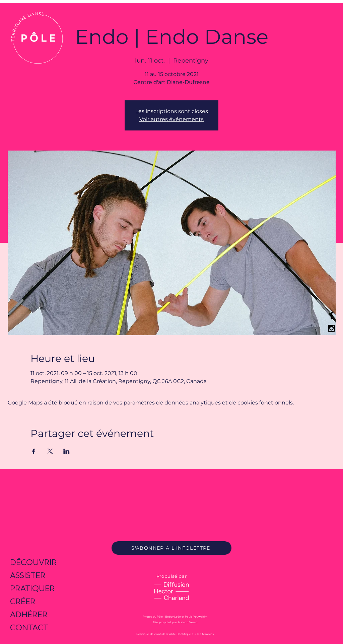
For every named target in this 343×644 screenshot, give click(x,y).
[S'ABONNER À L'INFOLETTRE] (171, 548)
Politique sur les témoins (196, 634)
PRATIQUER (32, 588)
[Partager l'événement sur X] (50, 451)
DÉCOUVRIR (33, 562)
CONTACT (29, 627)
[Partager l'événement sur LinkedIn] (66, 451)
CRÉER (23, 601)
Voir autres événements (171, 119)
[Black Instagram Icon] (331, 328)
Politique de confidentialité (156, 634)
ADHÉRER (29, 614)
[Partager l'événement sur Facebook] (34, 451)
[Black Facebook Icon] (331, 316)
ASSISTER (28, 575)
